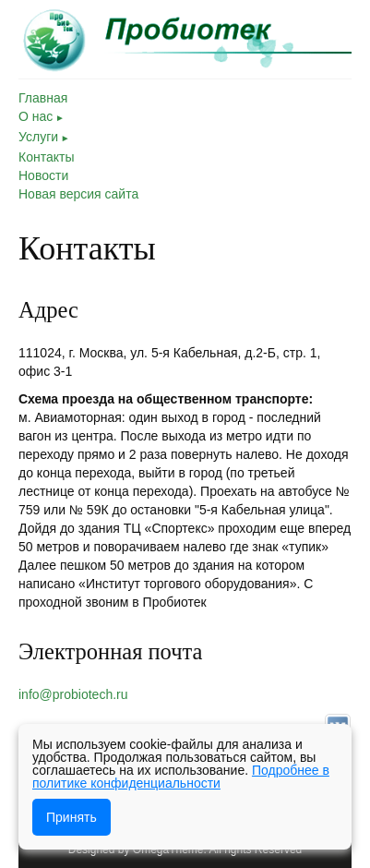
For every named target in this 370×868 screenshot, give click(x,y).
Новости (43, 175)
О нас (42, 116)
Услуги (44, 137)
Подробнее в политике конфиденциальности (181, 777)
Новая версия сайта (78, 194)
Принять (72, 817)
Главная (43, 98)
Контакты (46, 157)
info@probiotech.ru (73, 694)
